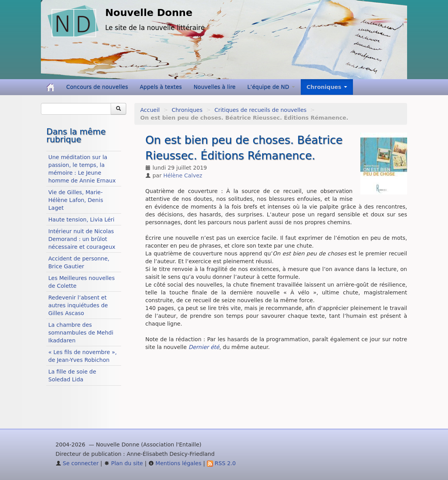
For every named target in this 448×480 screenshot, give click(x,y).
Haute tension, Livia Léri (81, 220)
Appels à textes (161, 87)
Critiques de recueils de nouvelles (260, 110)
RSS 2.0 (221, 463)
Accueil (150, 110)
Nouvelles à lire (215, 87)
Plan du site (123, 463)
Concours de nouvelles (97, 87)
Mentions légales (175, 463)
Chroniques (187, 110)
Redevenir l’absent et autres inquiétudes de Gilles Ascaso (78, 305)
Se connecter (77, 463)
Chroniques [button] (327, 87)
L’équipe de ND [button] (271, 87)
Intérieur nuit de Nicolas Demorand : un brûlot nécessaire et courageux (82, 239)
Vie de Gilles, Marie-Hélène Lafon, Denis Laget (76, 200)
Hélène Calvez (183, 175)
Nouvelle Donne (149, 13)
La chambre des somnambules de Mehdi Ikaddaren (81, 333)
